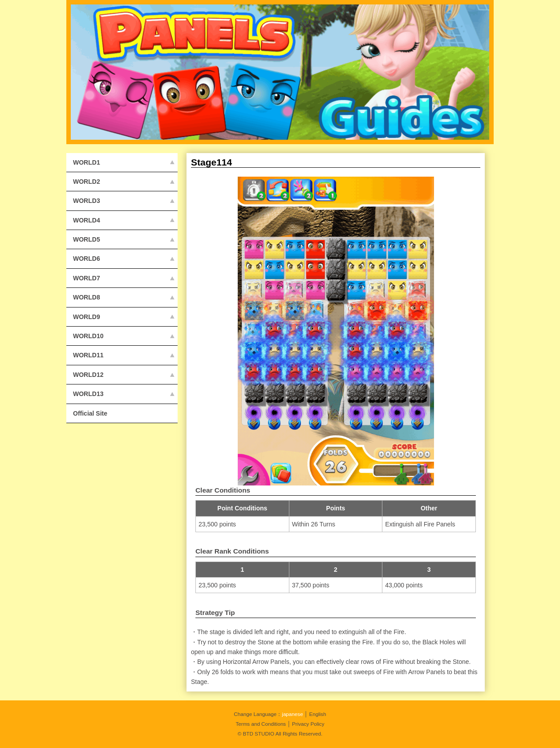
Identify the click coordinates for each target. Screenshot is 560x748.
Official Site (90, 413)
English (317, 714)
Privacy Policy (308, 724)
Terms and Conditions (261, 724)
